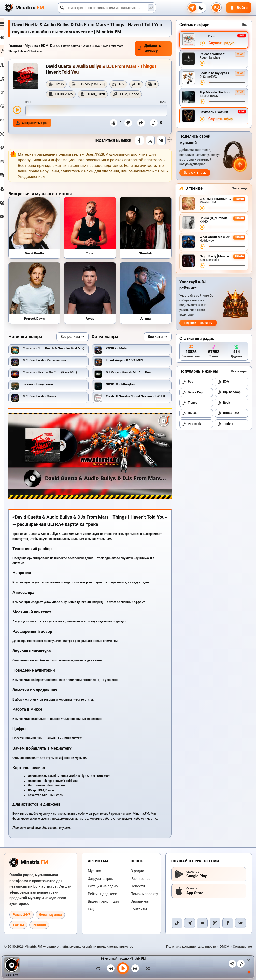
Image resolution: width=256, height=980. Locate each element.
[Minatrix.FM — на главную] (30, 8)
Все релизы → (78, 338)
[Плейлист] (241, 964)
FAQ (91, 909)
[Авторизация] (239, 8)
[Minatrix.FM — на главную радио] (29, 863)
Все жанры (239, 371)
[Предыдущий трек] (111, 968)
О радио (137, 871)
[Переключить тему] (197, 8)
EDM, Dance (62, 46)
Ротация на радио (103, 886)
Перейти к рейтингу (198, 323)
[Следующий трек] (135, 968)
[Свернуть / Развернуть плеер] (247, 961)
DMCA (225, 947)
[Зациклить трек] (99, 968)
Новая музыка (50, 915)
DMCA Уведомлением (87, 187)
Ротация (39, 925)
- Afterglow (126, 386)
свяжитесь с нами (120, 181)
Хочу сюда (240, 188)
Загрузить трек (195, 173)
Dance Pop (192, 392)
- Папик (52, 398)
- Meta (122, 350)
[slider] (102, 120)
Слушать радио (222, 43)
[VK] (240, 923)
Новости (138, 886)
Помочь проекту (144, 894)
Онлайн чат (140, 902)
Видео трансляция (103, 902)
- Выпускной (50, 386)
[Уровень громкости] (239, 972)
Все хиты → (158, 338)
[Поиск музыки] (151, 8)
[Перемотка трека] (227, 63)
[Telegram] (190, 923)
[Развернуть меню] (8, 24)
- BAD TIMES (130, 362)
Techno (225, 424)
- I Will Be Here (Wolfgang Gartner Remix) (166, 398)
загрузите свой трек (115, 809)
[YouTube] (202, 923)
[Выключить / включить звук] (232, 964)
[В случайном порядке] (146, 968)
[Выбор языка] (216, 8)
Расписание (140, 879)
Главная (27, 46)
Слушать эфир (221, 119)
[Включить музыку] (123, 968)
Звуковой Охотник (214, 112)
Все (245, 25)
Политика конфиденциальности (191, 947)
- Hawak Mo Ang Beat (135, 374)
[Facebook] (228, 923)
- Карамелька (56, 362)
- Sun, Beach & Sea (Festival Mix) (65, 350)
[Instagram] (215, 923)
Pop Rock (191, 424)
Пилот (213, 36)
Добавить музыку (152, 48)
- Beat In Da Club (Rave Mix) (62, 374)
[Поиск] (107, 8)
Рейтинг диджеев (102, 894)
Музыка (43, 46)
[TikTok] (177, 923)
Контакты (139, 909)
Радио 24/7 (22, 915)
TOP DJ (18, 925)
